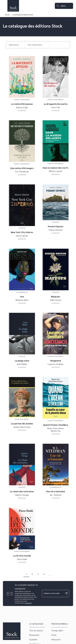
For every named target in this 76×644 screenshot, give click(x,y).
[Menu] (64, 6)
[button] (15, 45)
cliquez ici (28, 603)
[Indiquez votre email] (52, 593)
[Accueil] (13, 6)
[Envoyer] (66, 594)
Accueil (7, 15)
